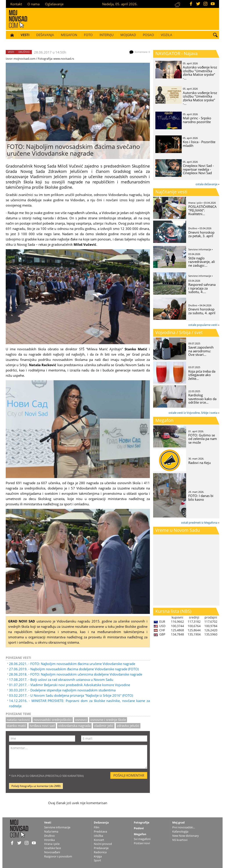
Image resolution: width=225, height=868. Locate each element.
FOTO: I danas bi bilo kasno (201, 498)
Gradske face (53, 848)
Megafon (69, 35)
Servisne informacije (57, 827)
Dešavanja (45, 35)
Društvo (24, 52)
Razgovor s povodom (58, 856)
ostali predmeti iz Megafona (199, 523)
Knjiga (98, 856)
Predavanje (101, 848)
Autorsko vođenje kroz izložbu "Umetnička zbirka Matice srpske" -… (200, 73)
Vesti (25, 35)
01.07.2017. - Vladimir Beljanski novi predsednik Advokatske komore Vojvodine (70, 685)
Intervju (107, 35)
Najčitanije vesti (171, 192)
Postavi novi (142, 843)
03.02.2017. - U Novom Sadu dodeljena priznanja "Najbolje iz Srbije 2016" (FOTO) (71, 695)
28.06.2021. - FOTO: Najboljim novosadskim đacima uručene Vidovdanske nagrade (72, 664)
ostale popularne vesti (203, 325)
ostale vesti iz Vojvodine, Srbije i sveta (193, 413)
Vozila (167, 35)
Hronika (49, 840)
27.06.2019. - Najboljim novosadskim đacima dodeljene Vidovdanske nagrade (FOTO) (74, 669)
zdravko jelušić (128, 726)
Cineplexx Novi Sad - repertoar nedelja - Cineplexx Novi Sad (198, 169)
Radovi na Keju (200, 463)
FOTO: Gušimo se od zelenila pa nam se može (203, 439)
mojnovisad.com (24, 59)
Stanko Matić (16, 726)
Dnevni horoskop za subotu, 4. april (202, 311)
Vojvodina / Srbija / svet (179, 332)
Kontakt (16, 4)
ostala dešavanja (206, 184)
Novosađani (52, 852)
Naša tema (51, 831)
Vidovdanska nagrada (74, 726)
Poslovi (139, 828)
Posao (148, 35)
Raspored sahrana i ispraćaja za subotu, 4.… (202, 288)
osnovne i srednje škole (108, 720)
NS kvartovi (180, 840)
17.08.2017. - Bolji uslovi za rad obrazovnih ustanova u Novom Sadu (61, 680)
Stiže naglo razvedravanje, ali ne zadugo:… (202, 262)
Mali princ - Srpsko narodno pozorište (197, 120)
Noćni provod (103, 844)
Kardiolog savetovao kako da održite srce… (202, 399)
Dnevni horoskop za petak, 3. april (201, 234)
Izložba (98, 836)
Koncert (99, 840)
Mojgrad (128, 35)
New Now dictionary (186, 836)
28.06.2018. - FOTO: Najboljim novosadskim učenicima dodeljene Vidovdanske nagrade (76, 674)
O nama (34, 4)
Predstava (100, 831)
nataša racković (18, 720)
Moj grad (178, 822)
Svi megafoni (142, 839)
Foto (88, 35)
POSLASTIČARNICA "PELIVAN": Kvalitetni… (202, 210)
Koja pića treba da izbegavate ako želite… (202, 375)
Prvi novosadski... (184, 827)
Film (97, 827)
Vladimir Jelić (104, 726)
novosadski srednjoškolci (53, 720)
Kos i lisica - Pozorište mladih (199, 144)
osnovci (81, 720)
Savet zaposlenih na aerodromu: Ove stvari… (201, 351)
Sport (97, 860)
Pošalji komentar (129, 775)
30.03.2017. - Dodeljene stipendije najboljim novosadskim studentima (62, 690)
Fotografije (142, 822)
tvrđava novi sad (42, 726)
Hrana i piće (52, 844)
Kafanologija (180, 831)
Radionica (100, 852)
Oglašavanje (54, 4)
